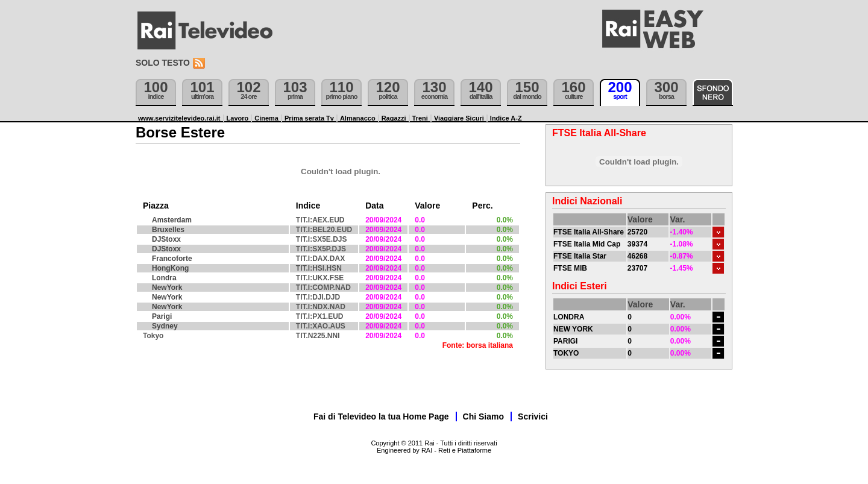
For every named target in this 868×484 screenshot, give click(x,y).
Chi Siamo (483, 416)
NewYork (167, 288)
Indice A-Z (506, 118)
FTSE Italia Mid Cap (587, 244)
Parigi (162, 316)
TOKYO (566, 353)
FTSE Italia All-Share (589, 232)
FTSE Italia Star (580, 256)
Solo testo (163, 63)
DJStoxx (166, 239)
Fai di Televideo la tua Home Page (381, 416)
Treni (420, 118)
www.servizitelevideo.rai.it (179, 118)
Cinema (266, 118)
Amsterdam (172, 220)
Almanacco (358, 118)
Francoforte (172, 259)
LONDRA (569, 317)
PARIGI (565, 341)
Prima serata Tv (309, 118)
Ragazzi (394, 118)
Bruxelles (168, 230)
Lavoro (238, 118)
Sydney (165, 326)
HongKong (170, 268)
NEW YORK (573, 329)
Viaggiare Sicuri (459, 118)
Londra (164, 278)
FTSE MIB (570, 268)
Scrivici (533, 416)
